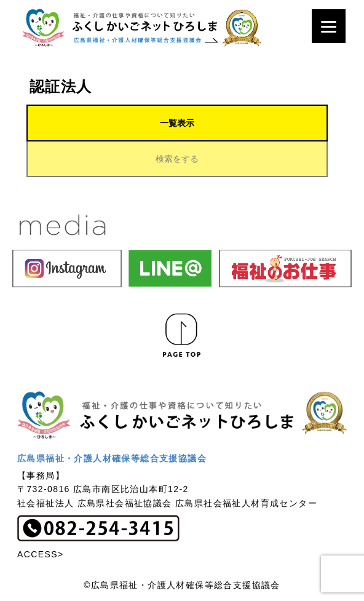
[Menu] (329, 26)
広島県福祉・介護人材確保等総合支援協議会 (112, 458)
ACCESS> (41, 554)
